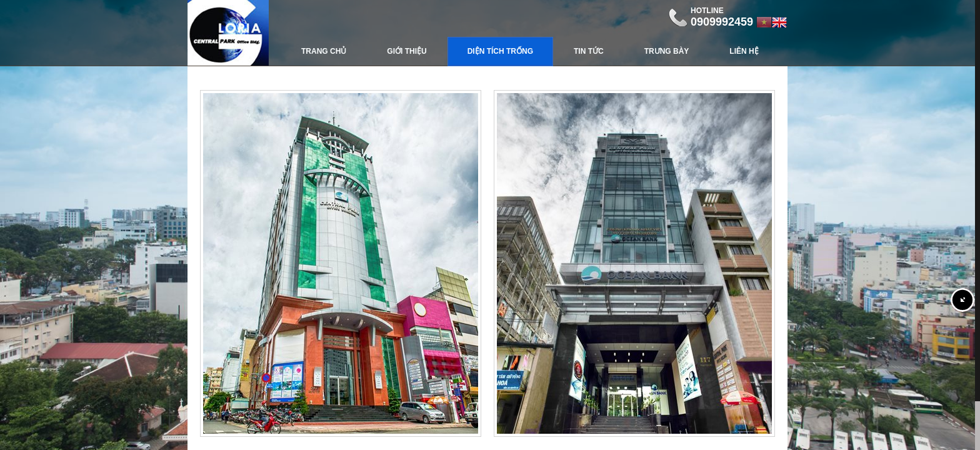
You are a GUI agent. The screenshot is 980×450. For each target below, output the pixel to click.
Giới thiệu (407, 51)
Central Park (228, 33)
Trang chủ (324, 51)
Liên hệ (744, 51)
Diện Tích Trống (500, 51)
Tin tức (589, 51)
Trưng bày (667, 51)
